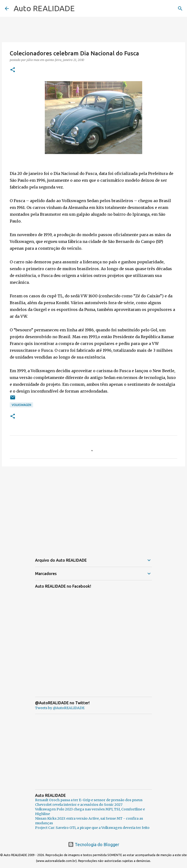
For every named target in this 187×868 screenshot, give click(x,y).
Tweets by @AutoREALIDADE (60, 708)
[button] (13, 70)
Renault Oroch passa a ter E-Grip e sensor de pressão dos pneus (89, 800)
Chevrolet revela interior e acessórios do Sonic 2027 (79, 805)
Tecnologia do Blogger (94, 844)
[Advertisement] (93, 508)
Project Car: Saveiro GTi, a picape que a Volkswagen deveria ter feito (92, 828)
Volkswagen (21, 405)
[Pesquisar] (180, 9)
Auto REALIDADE (44, 8)
